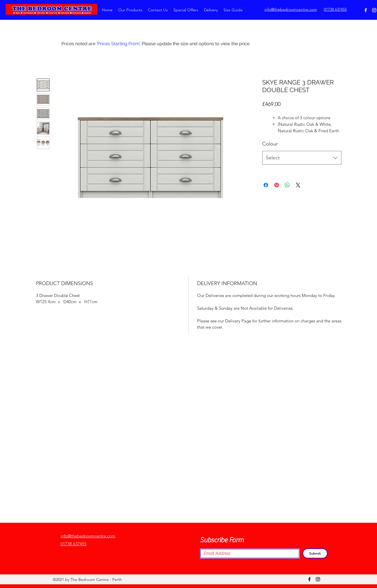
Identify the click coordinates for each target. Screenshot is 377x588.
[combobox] (302, 158)
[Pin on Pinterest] (277, 185)
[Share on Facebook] (266, 185)
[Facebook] (366, 10)
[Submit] (315, 553)
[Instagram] (374, 10)
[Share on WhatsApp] (287, 185)
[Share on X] (298, 185)
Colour (270, 144)
